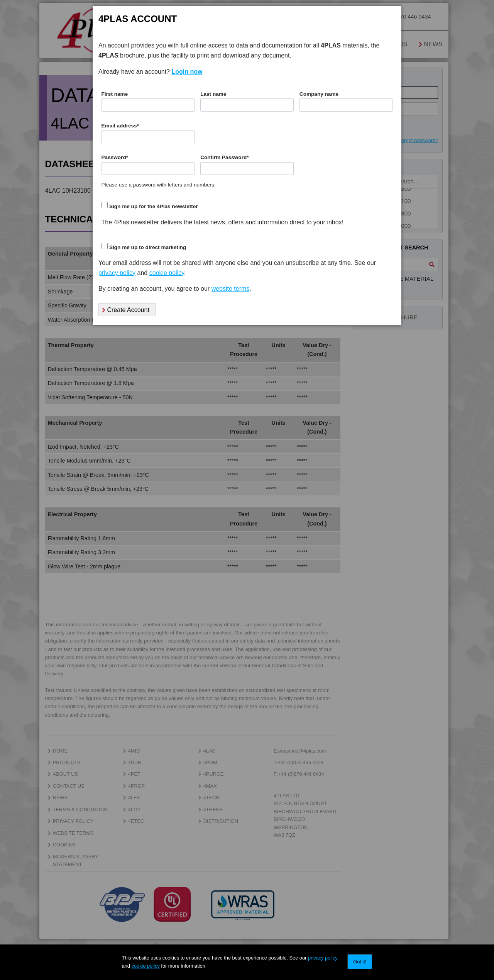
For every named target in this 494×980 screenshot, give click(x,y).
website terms (231, 289)
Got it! (360, 962)
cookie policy (146, 966)
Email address (120, 126)
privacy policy (323, 958)
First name (115, 94)
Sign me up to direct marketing (148, 247)
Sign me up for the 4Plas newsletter (154, 206)
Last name (213, 94)
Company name (319, 94)
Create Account (126, 310)
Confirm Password (224, 157)
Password (115, 157)
